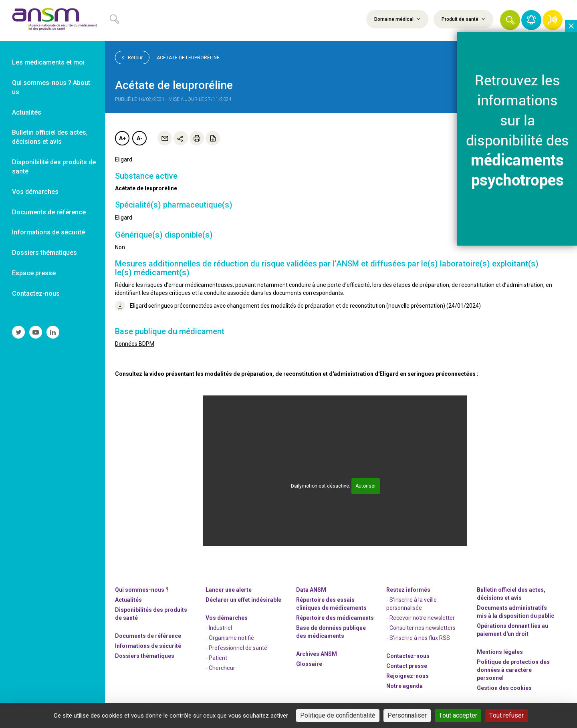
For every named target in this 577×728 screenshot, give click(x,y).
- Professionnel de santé (236, 648)
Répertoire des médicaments (335, 618)
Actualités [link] (27, 112)
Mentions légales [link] (500, 652)
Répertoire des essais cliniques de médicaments (331, 604)
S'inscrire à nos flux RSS (420, 638)
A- (140, 138)
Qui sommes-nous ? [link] (142, 590)
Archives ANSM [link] (317, 654)
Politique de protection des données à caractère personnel (513, 670)
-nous (408, 676)
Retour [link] (132, 57)
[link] (52, 20)
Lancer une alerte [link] (229, 590)
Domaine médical (397, 19)
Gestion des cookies (504, 688)
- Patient (216, 658)
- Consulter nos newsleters (421, 628)
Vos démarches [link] (35, 192)
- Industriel (219, 628)
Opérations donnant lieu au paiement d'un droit (512, 630)
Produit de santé (463, 19)
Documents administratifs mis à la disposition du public (515, 612)
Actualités (128, 600)
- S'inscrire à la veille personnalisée (412, 604)
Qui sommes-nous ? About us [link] (51, 87)
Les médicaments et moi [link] (48, 62)
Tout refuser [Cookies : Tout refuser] (506, 715)
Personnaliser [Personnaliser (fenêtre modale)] (407, 715)
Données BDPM (135, 344)
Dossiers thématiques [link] (44, 253)
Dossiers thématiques (145, 656)
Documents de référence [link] (49, 212)
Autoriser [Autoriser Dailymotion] (366, 486)
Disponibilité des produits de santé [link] (54, 167)
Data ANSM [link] (311, 590)
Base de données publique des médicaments (331, 632)
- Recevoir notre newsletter (421, 618)
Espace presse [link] (34, 273)
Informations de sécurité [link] (48, 232)
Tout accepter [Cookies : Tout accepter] (458, 715)
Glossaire (309, 664)
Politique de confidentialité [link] (338, 715)
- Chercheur (220, 668)
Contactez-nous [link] (36, 293)
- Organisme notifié (230, 638)
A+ (122, 138)
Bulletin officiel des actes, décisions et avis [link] (50, 137)
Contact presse (407, 666)
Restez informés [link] (408, 590)
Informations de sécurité (148, 646)
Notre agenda (405, 686)
